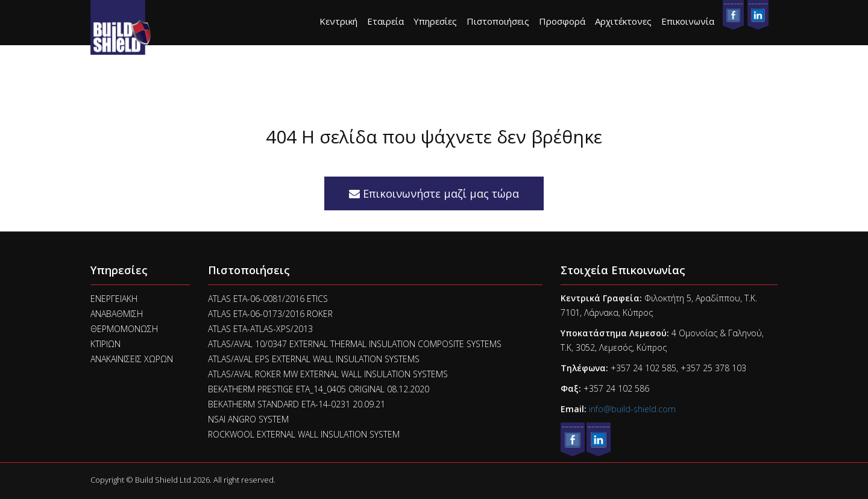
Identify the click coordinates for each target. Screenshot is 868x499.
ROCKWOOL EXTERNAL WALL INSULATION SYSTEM (304, 434)
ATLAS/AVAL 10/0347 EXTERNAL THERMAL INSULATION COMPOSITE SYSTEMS (355, 344)
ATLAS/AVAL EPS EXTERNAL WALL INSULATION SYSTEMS (314, 359)
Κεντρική (338, 21)
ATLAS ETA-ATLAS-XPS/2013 (260, 329)
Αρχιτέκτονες (623, 21)
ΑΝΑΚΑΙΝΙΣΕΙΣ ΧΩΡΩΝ (132, 359)
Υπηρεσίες (435, 21)
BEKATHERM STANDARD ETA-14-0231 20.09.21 (297, 404)
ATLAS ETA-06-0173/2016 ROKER (270, 314)
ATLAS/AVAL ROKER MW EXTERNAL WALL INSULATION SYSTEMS (328, 374)
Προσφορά (562, 21)
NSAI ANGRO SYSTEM (248, 419)
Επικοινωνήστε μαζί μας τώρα (434, 193)
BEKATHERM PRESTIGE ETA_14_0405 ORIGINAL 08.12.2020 (319, 389)
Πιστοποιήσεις (498, 21)
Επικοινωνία (688, 21)
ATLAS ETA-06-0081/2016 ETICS (268, 299)
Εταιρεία (385, 21)
